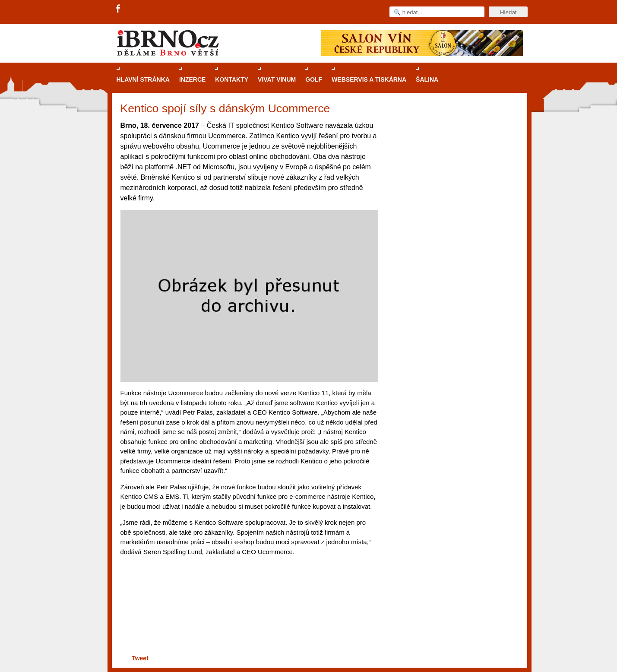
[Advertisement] (248, 619)
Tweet (140, 658)
